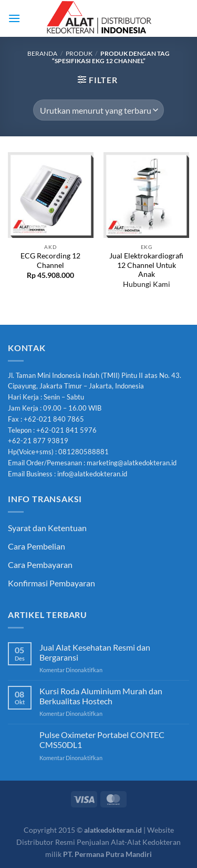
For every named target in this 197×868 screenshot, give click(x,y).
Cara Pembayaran (40, 565)
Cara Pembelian (37, 546)
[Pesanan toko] (98, 110)
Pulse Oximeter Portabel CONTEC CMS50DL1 (102, 740)
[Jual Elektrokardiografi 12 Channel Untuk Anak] (146, 195)
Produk (79, 53)
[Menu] (14, 18)
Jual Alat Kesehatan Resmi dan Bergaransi (95, 652)
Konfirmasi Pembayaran (51, 583)
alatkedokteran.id (113, 830)
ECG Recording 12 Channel (50, 261)
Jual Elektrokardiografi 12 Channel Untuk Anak (146, 265)
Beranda (42, 53)
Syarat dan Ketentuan (47, 528)
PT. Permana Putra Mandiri (107, 854)
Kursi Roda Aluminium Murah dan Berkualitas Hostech (101, 696)
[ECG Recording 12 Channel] (51, 195)
